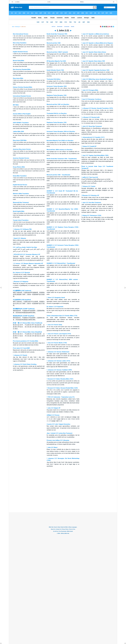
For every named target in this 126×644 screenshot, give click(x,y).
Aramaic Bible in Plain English (22, 114)
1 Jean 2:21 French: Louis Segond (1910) (59, 334)
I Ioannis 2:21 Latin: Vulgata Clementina (58, 424)
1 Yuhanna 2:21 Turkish (88, 186)
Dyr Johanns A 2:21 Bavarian (21, 273)
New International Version (21, 34)
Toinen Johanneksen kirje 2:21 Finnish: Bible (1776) (62, 316)
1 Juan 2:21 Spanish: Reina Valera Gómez (94, 52)
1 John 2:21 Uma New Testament (91, 203)
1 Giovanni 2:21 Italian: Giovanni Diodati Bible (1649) (62, 388)
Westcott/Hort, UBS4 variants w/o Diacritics (60, 150)
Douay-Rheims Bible (19, 167)
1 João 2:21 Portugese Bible (90, 90)
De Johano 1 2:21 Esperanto (55, 307)
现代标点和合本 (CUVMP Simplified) (24, 316)
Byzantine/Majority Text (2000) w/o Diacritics (60, 141)
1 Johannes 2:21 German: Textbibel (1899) (59, 370)
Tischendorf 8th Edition (54, 79)
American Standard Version (21, 158)
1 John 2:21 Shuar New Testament (92, 126)
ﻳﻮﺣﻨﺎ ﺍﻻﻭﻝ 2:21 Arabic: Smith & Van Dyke (25, 247)
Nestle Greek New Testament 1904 (57, 34)
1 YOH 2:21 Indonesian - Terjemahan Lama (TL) (61, 397)
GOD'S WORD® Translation (21, 123)
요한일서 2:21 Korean (53, 415)
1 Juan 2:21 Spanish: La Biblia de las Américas (95, 34)
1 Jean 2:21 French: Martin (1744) (57, 343)
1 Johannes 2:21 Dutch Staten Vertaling (25, 364)
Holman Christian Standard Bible (23, 87)
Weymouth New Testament (21, 202)
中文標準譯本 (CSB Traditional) (22, 291)
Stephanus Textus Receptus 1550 (57, 95)
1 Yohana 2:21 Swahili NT (89, 146)
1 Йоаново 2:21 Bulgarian (21, 282)
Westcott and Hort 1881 (54, 43)
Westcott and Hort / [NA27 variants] (57, 52)
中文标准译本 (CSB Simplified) (22, 300)
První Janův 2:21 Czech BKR (21, 348)
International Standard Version (22, 96)
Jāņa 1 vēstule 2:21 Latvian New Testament (59, 433)
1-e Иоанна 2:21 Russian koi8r (91, 117)
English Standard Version (20, 52)
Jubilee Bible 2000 (18, 132)
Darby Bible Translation (20, 176)
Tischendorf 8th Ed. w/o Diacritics (57, 113)
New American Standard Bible (22, 69)
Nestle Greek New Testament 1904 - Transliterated (62, 159)
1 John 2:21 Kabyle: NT (54, 408)
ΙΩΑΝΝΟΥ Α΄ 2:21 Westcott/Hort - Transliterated (61, 263)
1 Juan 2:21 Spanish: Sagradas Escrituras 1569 (95, 70)
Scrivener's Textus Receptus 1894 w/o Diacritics (61, 132)
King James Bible (18, 78)
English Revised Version (20, 185)
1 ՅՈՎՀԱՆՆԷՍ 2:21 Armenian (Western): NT (27, 254)
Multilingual (17, 27)
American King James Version (22, 149)
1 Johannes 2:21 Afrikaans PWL (22, 229)
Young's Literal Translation (21, 220)
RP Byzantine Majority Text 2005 (56, 61)
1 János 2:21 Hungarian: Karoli (56, 298)
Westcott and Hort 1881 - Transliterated (58, 175)
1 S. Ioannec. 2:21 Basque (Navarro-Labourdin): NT (28, 263)
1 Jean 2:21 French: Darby (54, 325)
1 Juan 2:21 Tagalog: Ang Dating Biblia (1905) (95, 155)
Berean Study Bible (19, 61)
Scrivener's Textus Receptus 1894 (57, 86)
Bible (13, 27)
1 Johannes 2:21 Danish (20, 355)
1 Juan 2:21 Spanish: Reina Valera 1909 (93, 61)
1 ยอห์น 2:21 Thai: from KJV (90, 177)
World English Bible (19, 211)
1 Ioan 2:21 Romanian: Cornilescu (91, 99)
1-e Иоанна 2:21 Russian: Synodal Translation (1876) (97, 108)
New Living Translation (20, 43)
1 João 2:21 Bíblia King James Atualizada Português (97, 79)
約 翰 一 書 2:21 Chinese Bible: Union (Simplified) (27, 332)
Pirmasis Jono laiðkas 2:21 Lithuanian (58, 440)
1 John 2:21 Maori (52, 447)
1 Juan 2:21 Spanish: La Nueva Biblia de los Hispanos (97, 43)
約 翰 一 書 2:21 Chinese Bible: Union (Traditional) (28, 323)
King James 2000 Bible (20, 140)
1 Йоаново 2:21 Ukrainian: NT (90, 195)
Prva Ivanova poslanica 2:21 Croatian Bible (26, 341)
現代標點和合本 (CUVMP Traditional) (24, 309)
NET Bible (16, 105)
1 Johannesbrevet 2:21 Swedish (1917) (93, 137)
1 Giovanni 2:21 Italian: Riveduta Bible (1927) (60, 379)
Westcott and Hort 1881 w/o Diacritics (58, 104)
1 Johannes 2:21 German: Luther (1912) (58, 361)
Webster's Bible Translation (21, 194)
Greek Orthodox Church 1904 (55, 70)
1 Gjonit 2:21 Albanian (19, 238)
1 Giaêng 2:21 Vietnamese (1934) (91, 215)
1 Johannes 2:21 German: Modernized (58, 352)
